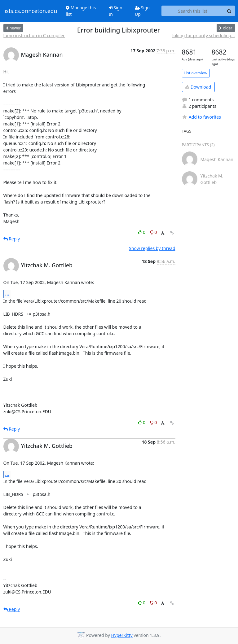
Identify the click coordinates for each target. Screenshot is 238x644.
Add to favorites (201, 117)
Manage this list (81, 11)
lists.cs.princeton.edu (30, 11)
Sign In (116, 11)
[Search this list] (193, 11)
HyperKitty (122, 635)
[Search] (229, 11)
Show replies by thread (152, 248)
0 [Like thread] (142, 232)
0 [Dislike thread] (153, 232)
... (7, 294)
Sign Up (142, 11)
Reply (12, 239)
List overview (196, 73)
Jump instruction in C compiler (34, 35)
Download (198, 87)
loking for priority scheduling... (203, 35)
